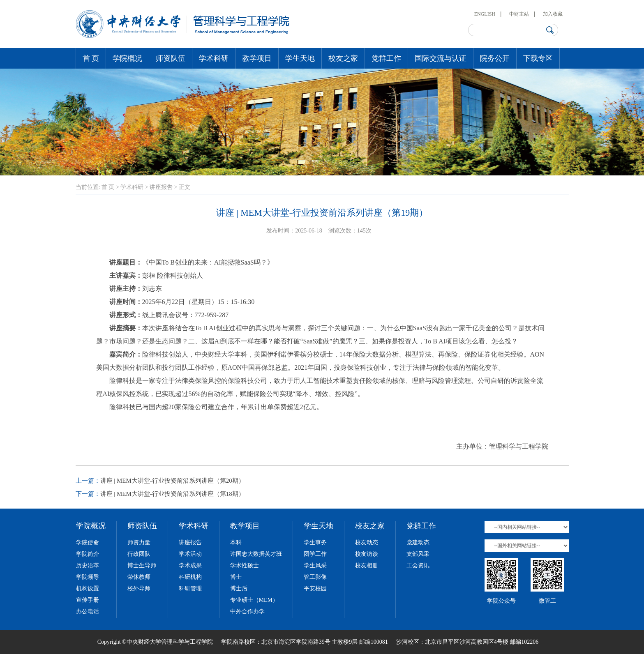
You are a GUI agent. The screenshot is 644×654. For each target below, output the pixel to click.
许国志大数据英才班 (256, 554)
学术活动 (190, 554)
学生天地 (300, 58)
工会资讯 (418, 565)
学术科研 (214, 58)
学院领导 (88, 577)
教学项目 (257, 58)
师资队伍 (171, 58)
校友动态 (367, 542)
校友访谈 (367, 554)
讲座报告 (161, 187)
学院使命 (88, 542)
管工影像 (315, 577)
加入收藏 (553, 14)
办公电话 (88, 611)
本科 (236, 542)
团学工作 (315, 554)
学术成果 (190, 565)
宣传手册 (88, 600)
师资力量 (139, 542)
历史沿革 (88, 565)
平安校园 (315, 588)
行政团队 (139, 554)
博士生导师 (142, 565)
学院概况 (127, 58)
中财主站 (519, 14)
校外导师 (139, 588)
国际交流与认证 (441, 58)
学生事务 (315, 542)
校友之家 (343, 58)
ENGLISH (485, 14)
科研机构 (190, 577)
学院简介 (88, 554)
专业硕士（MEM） (254, 600)
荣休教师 (139, 577)
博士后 (239, 588)
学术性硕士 (245, 565)
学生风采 (315, 565)
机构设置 (88, 588)
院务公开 (495, 58)
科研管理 (190, 588)
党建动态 (418, 542)
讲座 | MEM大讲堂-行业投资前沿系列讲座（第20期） (172, 481)
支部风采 (418, 554)
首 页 (91, 58)
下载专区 (538, 58)
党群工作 (386, 58)
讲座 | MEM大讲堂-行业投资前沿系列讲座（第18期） (172, 494)
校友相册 (367, 565)
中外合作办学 (247, 611)
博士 (236, 577)
